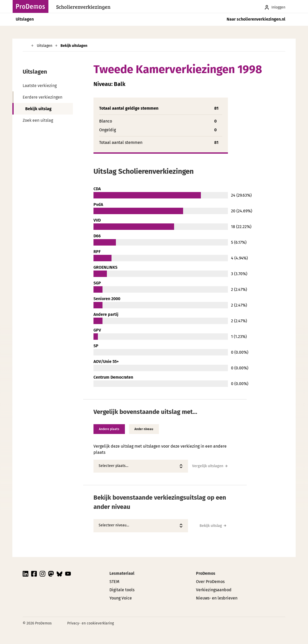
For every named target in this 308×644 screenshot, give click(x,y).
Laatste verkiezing (40, 86)
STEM (114, 582)
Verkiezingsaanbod (214, 590)
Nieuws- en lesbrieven (217, 598)
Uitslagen (25, 19)
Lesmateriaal (122, 573)
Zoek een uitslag (38, 120)
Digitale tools (122, 590)
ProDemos (206, 573)
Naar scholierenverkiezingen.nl (256, 19)
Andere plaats (110, 429)
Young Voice (121, 598)
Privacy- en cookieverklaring (91, 623)
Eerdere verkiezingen (42, 97)
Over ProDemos (210, 582)
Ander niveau (147, 429)
